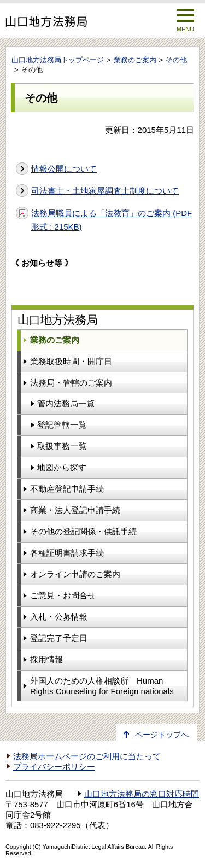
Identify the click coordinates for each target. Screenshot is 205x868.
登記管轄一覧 (62, 425)
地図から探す (62, 467)
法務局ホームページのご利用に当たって (87, 756)
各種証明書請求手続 (67, 553)
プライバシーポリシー (54, 767)
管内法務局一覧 (66, 403)
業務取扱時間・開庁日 (71, 361)
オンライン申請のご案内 (75, 574)
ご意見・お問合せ (63, 595)
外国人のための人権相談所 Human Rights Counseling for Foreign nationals (102, 686)
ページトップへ (162, 735)
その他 (176, 60)
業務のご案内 (135, 60)
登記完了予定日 (59, 638)
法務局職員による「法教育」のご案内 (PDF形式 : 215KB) (112, 220)
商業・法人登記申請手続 (75, 510)
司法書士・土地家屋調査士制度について (105, 191)
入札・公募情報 (59, 617)
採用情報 (46, 659)
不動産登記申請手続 (67, 489)
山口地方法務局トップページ (58, 60)
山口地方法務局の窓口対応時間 (142, 794)
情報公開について (64, 169)
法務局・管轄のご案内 (71, 383)
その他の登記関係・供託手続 (83, 531)
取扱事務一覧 (62, 446)
